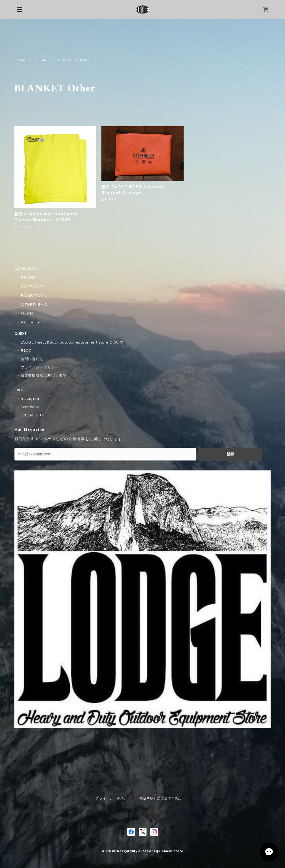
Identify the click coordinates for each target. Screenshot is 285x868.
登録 (230, 454)
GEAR (41, 60)
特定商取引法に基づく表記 (44, 376)
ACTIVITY (31, 322)
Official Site (32, 415)
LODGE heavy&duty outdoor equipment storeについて (72, 342)
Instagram (31, 399)
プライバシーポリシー (40, 367)
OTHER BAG (34, 304)
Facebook (30, 407)
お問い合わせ (32, 359)
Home (20, 60)
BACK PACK (34, 295)
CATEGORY (33, 287)
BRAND (29, 278)
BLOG (26, 351)
